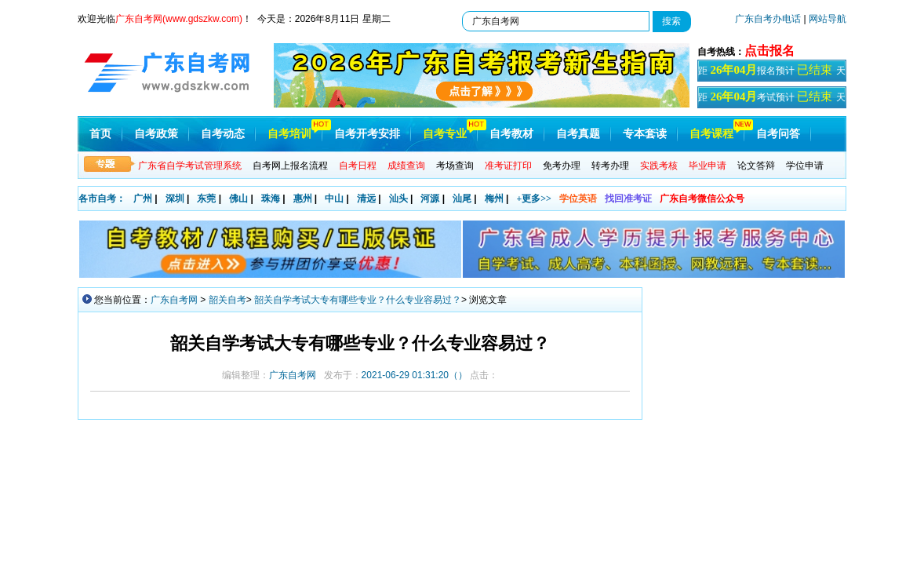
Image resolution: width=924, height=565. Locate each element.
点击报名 (769, 51)
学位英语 (578, 199)
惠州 (303, 199)
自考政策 (156, 134)
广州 (143, 199)
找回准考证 (628, 199)
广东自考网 (174, 300)
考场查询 (455, 166)
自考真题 (578, 134)
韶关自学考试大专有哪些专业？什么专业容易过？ (358, 300)
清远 (366, 199)
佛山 (238, 199)
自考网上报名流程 (290, 166)
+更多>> (534, 199)
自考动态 (223, 134)
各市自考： (102, 199)
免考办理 (562, 166)
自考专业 (445, 134)
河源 (430, 199)
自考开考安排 (367, 134)
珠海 (271, 199)
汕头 (398, 199)
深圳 (175, 199)
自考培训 (289, 134)
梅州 (494, 199)
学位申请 (805, 166)
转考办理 (610, 166)
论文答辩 (756, 166)
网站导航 (828, 19)
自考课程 (711, 134)
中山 (334, 199)
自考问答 (778, 134)
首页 (100, 134)
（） (415, 375)
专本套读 (645, 134)
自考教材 (511, 134)
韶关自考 (227, 300)
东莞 (206, 199)
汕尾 (462, 199)
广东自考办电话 (768, 19)
